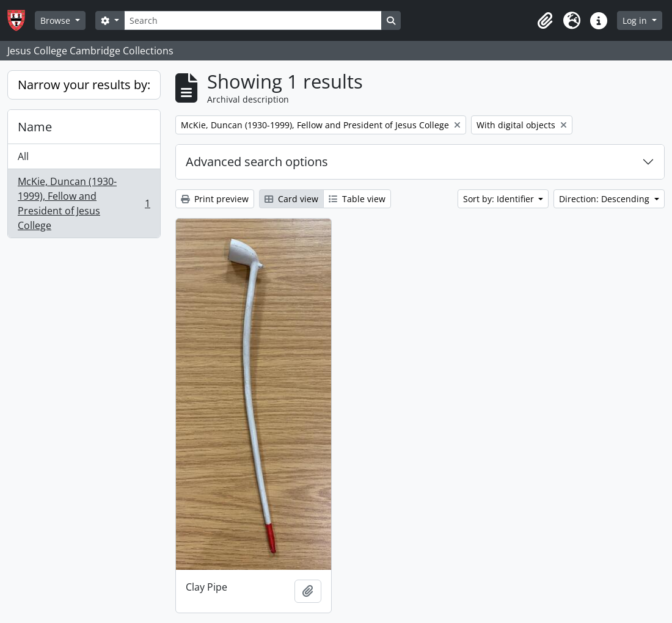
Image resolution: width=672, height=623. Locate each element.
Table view (357, 199)
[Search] (253, 20)
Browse (57, 20)
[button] (545, 21)
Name (35, 127)
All (23, 156)
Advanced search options (257, 162)
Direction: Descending (605, 199)
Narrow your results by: (84, 85)
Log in (636, 20)
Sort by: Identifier (500, 199)
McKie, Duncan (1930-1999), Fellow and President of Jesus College (84, 203)
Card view (291, 199)
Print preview (215, 199)
